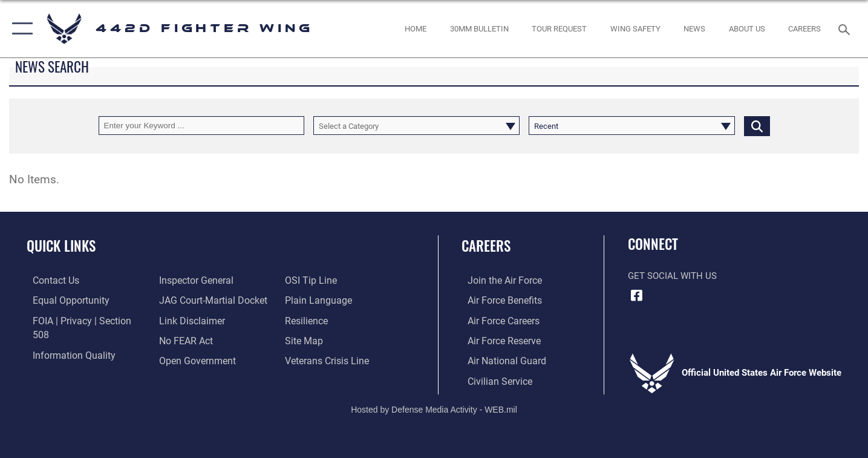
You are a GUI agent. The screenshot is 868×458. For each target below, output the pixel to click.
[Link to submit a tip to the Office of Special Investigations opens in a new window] (181, 359)
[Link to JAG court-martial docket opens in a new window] (209, 280)
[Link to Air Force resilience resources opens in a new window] (308, 300)
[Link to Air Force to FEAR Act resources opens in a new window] (183, 320)
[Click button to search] (757, 126)
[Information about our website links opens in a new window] (188, 300)
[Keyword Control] (202, 126)
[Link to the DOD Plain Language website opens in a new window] (318, 280)
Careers (486, 246)
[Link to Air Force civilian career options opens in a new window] (492, 379)
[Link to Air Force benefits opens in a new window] (498, 300)
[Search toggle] (846, 28)
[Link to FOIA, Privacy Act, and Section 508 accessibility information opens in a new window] (82, 320)
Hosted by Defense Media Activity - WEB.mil (434, 408)
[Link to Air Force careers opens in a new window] (497, 320)
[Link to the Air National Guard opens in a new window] (499, 359)
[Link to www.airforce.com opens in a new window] (498, 280)
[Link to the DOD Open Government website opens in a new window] (193, 339)
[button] (20, 29)
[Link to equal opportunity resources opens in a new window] (63, 300)
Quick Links (61, 246)
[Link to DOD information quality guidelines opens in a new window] (65, 339)
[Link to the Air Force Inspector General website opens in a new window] (62, 359)
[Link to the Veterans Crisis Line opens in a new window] (328, 339)
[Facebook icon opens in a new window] (637, 295)
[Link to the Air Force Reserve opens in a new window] (497, 339)
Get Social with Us (672, 276)
